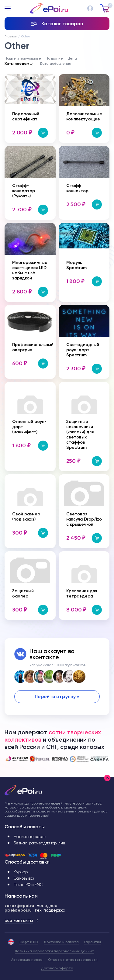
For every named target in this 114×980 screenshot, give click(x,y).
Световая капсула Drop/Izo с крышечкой (84, 519)
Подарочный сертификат (26, 116)
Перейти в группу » (57, 696)
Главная (11, 36)
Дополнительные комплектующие (84, 116)
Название (54, 58)
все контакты (19, 921)
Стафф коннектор (77, 188)
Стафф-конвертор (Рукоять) (24, 191)
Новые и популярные (23, 58)
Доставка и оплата (61, 942)
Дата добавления (55, 64)
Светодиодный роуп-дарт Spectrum (83, 350)
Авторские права (27, 960)
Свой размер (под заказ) (26, 517)
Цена (72, 58)
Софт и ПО (29, 942)
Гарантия (93, 942)
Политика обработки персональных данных (54, 951)
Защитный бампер (23, 594)
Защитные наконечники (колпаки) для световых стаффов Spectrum (80, 435)
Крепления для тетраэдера (82, 594)
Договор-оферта (57, 968)
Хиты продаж (20, 64)
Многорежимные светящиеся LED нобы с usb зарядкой (30, 270)
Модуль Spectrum (76, 265)
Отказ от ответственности (73, 960)
